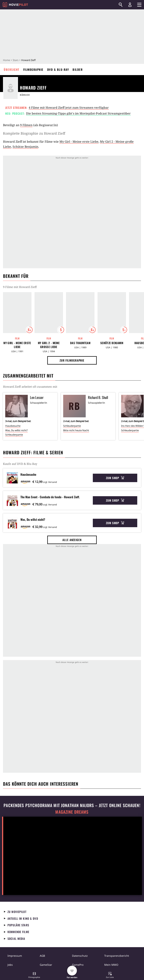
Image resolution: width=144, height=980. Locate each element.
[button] (34, 975)
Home (6, 60)
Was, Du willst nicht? (16, 430)
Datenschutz (80, 956)
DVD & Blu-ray (58, 69)
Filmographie (33, 69)
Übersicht (12, 69)
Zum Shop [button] (115, 478)
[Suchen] (121, 5)
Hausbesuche (13, 426)
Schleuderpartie (14, 435)
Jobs (10, 965)
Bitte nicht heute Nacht (76, 430)
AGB (42, 956)
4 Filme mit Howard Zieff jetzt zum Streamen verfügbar (69, 108)
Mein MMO (111, 965)
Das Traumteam (80, 343)
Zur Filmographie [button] (72, 360)
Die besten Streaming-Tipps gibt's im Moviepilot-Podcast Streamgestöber (78, 113)
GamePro (78, 965)
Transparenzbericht (117, 956)
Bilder (78, 69)
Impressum (15, 956)
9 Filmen (26, 125)
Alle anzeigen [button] (72, 540)
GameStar (46, 965)
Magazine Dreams (72, 812)
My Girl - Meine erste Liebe (79, 142)
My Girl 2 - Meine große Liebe (49, 345)
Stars (16, 60)
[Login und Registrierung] (130, 5)
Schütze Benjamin (25, 147)
